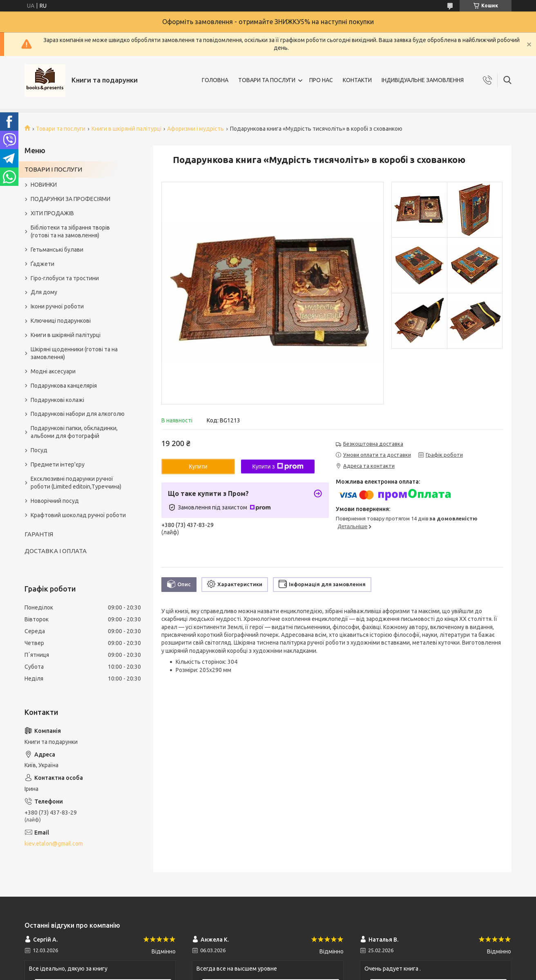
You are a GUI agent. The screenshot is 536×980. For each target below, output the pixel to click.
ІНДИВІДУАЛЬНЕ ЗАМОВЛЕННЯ (423, 80)
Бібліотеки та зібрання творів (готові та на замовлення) (70, 231)
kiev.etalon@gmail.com (54, 844)
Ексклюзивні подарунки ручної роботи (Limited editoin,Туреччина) (76, 483)
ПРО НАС (321, 80)
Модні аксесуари (53, 371)
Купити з (278, 467)
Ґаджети (42, 264)
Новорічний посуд (55, 501)
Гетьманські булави (57, 250)
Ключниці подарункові (61, 321)
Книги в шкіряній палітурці (126, 129)
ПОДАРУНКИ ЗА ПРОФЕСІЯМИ (70, 199)
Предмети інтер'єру (58, 464)
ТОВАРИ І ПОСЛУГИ (53, 169)
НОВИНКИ (44, 185)
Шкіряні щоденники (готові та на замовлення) (74, 353)
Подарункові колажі (57, 400)
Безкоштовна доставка (373, 444)
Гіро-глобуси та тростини (65, 278)
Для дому (44, 292)
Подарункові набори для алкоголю (78, 414)
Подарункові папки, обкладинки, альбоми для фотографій (74, 432)
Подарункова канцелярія (64, 386)
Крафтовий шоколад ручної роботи (78, 515)
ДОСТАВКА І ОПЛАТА (56, 551)
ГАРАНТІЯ (39, 534)
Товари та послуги (61, 129)
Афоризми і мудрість (195, 129)
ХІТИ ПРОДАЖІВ (52, 213)
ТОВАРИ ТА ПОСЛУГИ (267, 80)
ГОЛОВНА (215, 80)
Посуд (39, 450)
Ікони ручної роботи (57, 306)
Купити (198, 467)
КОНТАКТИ (357, 80)
